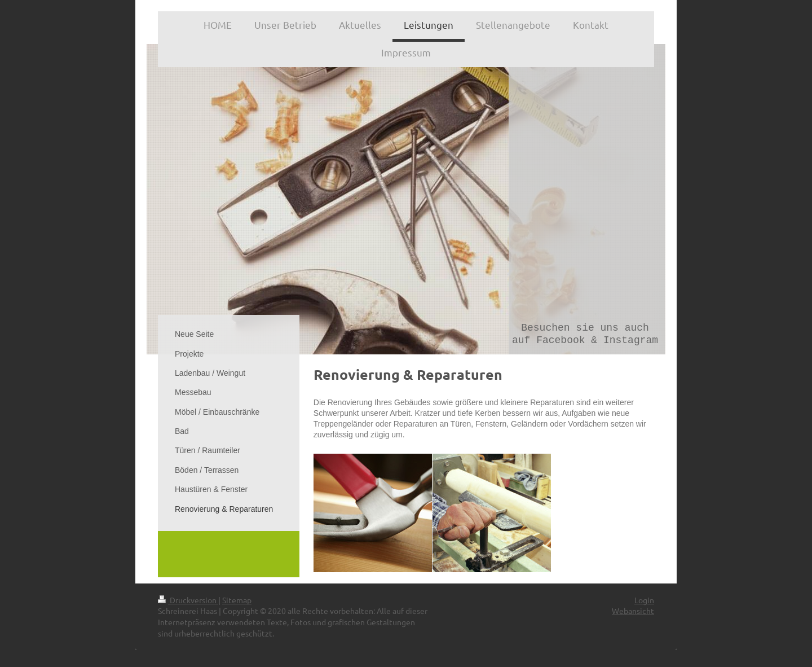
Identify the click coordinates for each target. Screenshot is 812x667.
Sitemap (237, 600)
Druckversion (188, 600)
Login (644, 600)
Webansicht (633, 611)
